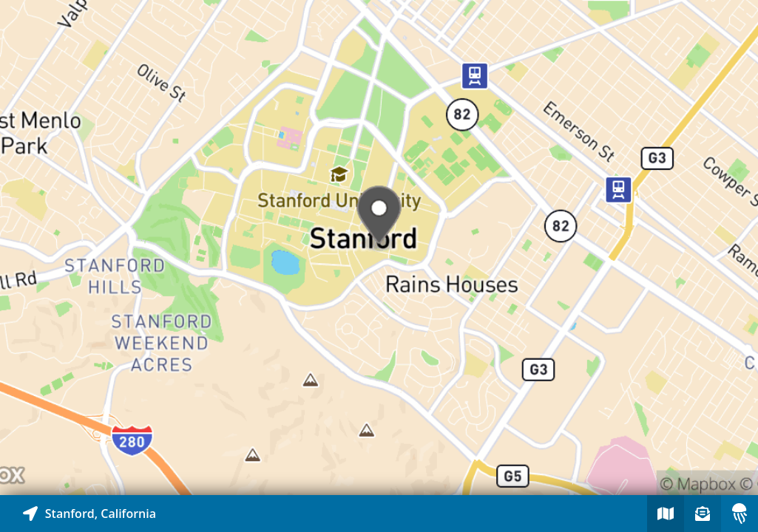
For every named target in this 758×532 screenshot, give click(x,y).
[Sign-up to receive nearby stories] (703, 514)
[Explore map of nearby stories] (379, 248)
